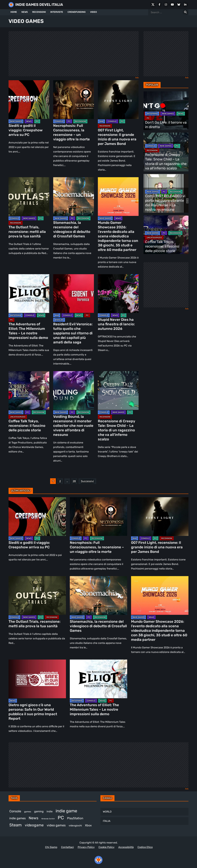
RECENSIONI (39, 12)
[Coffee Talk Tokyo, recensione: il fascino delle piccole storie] (29, 391)
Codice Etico (145, 847)
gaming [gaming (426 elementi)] (39, 811)
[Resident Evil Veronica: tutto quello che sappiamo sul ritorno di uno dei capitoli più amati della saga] (74, 294)
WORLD (107, 812)
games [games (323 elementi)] (28, 812)
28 (74, 481)
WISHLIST (59, 320)
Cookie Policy (106, 847)
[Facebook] (159, 5)
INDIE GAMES (16, 121)
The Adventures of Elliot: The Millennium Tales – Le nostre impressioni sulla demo (29, 331)
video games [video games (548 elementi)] (56, 825)
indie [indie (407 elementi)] (50, 811)
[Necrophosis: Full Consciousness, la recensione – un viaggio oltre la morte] (74, 100)
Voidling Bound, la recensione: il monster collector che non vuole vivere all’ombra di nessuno (73, 426)
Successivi (87, 481)
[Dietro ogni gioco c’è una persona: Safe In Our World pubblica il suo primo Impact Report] (37, 679)
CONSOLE (59, 121)
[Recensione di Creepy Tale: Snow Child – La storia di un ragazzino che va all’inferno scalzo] (118, 391)
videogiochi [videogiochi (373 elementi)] (75, 826)
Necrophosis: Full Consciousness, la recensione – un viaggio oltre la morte (71, 132)
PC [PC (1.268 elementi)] (61, 818)
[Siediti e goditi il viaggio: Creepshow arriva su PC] (29, 100)
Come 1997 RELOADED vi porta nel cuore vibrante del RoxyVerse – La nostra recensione (165, 203)
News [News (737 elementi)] (34, 818)
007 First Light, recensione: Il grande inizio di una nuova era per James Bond (117, 137)
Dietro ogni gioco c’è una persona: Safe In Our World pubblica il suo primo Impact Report (33, 712)
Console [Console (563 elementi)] (15, 811)
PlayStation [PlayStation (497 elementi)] (75, 818)
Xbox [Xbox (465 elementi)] (88, 825)
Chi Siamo (51, 847)
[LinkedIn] (185, 5)
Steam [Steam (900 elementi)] (16, 825)
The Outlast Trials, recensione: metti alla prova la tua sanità (27, 232)
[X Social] (153, 5)
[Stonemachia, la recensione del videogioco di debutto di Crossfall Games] (74, 197)
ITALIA (107, 821)
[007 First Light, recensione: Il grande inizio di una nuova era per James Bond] (118, 100)
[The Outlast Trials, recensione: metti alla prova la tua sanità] (29, 197)
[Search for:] (185, 12)
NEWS (25, 12)
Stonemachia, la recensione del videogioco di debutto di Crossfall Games (72, 229)
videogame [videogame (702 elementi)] (34, 825)
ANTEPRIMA (16, 315)
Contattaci (67, 847)
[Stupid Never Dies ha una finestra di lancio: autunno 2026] (118, 294)
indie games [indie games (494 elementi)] (17, 818)
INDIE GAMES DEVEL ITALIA (39, 5)
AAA (101, 121)
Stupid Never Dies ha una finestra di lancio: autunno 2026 (116, 324)
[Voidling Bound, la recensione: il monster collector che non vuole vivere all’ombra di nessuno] (74, 391)
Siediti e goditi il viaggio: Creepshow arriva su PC (26, 130)
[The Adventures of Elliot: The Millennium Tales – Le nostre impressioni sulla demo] (29, 294)
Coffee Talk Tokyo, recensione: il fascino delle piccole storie (27, 426)
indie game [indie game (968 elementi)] (66, 811)
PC (37, 121)
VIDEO (94, 12)
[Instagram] (166, 5)
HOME (14, 12)
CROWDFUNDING (77, 12)
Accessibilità (126, 847)
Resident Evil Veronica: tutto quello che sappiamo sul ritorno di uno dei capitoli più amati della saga (73, 333)
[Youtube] (172, 5)
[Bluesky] (179, 5)
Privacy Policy (86, 847)
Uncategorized (18, 417)
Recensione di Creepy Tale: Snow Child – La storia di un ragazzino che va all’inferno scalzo (116, 430)
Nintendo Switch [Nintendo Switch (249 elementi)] (48, 819)
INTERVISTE (57, 12)
